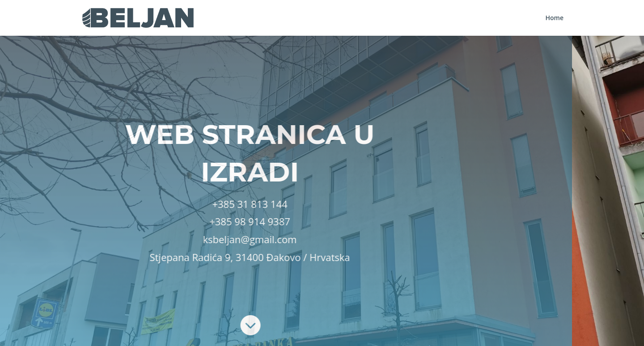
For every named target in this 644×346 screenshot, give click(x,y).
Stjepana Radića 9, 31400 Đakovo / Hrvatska (173, 257)
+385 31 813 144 (173, 204)
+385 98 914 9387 (173, 221)
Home (555, 18)
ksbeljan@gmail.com (173, 239)
